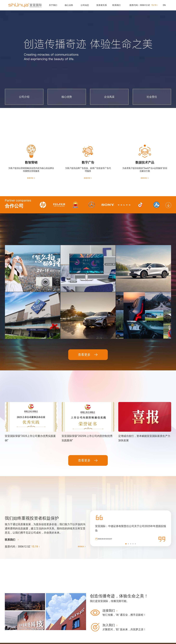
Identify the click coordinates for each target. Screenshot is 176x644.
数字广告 (94, 628)
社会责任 (71, 637)
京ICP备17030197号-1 (11, 638)
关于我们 (53, 5)
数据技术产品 (96, 632)
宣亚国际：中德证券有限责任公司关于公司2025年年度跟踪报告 (131, 497)
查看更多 (88, 323)
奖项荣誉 (117, 628)
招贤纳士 (165, 628)
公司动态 (85, 5)
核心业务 (69, 5)
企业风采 (71, 632)
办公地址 (165, 624)
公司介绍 (71, 624)
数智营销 (94, 624)
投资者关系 (102, 5)
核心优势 (71, 628)
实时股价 (139, 624)
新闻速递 (117, 624)
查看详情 (31, 178)
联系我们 (116, 5)
